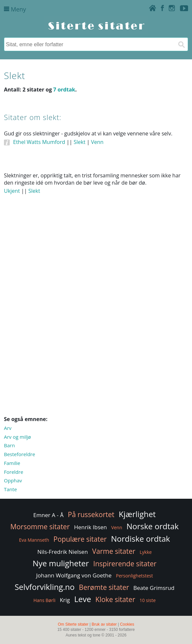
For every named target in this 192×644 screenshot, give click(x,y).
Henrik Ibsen (90, 527)
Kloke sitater (115, 599)
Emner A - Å (48, 515)
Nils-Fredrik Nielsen (63, 552)
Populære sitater (80, 539)
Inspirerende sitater (125, 564)
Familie (12, 463)
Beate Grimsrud (154, 588)
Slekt (80, 142)
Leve (82, 599)
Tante (10, 489)
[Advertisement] (96, 262)
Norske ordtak (153, 526)
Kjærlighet (137, 514)
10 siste (148, 600)
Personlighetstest (134, 576)
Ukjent (12, 191)
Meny (15, 9)
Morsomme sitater (40, 527)
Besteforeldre (19, 454)
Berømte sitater (104, 587)
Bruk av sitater (104, 624)
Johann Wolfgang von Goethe (74, 575)
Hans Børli (44, 600)
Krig (65, 600)
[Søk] (181, 44)
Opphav (13, 480)
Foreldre (14, 472)
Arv (8, 428)
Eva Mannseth (34, 540)
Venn (97, 142)
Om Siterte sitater (73, 624)
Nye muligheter (61, 563)
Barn (9, 445)
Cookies (127, 624)
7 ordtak (64, 90)
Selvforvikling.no (45, 587)
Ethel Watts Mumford (39, 142)
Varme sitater (114, 551)
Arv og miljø (17, 437)
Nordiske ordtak (141, 539)
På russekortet (91, 514)
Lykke (146, 552)
